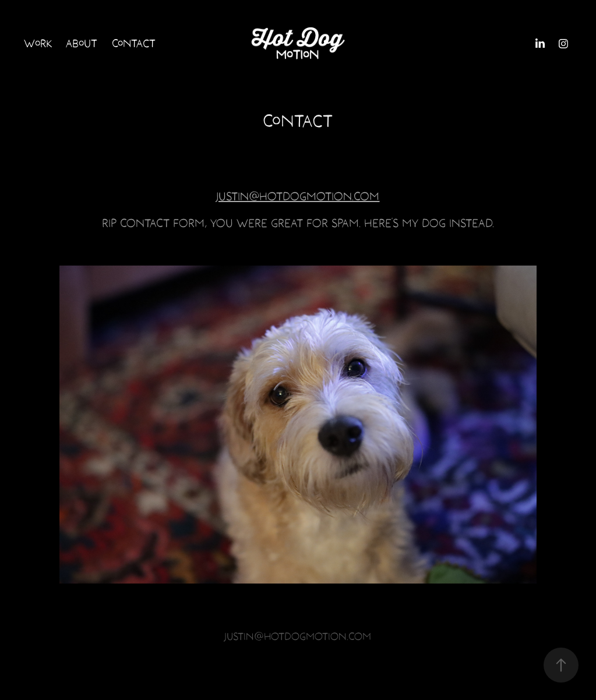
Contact (134, 43)
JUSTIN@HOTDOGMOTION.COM (298, 196)
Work (38, 43)
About (82, 43)
